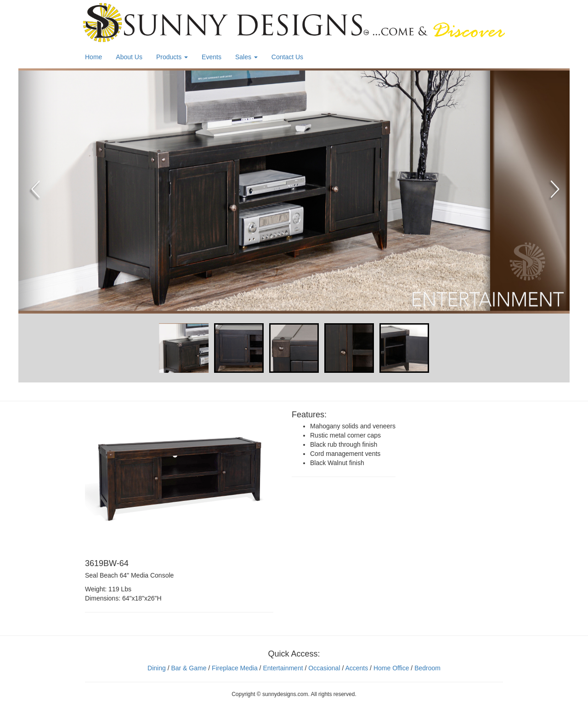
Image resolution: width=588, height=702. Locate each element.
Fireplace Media (234, 668)
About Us (129, 57)
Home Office (391, 668)
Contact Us (287, 57)
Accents (356, 668)
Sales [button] (246, 57)
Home (93, 57)
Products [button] (172, 57)
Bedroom (427, 668)
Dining (157, 668)
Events (212, 57)
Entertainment (283, 668)
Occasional (324, 668)
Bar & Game (189, 668)
